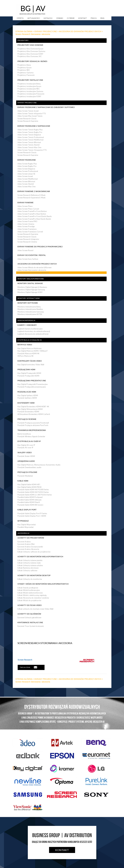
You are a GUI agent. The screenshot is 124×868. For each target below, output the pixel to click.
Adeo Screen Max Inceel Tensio (30, 116)
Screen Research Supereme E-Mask (32, 198)
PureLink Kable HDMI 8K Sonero (30, 505)
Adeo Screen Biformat (26, 181)
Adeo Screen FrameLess (27, 229)
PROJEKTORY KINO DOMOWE (30, 45)
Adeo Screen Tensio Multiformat (30, 140)
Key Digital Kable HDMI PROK (30, 487)
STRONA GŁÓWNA (24, 31)
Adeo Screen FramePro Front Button (32, 211)
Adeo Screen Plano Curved (28, 209)
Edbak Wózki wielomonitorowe (30, 593)
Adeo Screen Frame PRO (27, 221)
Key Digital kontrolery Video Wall (31, 365)
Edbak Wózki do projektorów (29, 600)
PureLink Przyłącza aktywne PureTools (33, 425)
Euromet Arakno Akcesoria (28, 549)
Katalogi (48, 18)
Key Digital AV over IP (26, 445)
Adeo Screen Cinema (26, 224)
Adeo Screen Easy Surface (28, 259)
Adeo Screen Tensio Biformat (29, 142)
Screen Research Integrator (28, 239)
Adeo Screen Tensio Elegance (29, 135)
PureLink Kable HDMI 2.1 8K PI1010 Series (35, 495)
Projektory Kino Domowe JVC (30, 56)
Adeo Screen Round (25, 250)
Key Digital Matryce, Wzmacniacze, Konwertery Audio (39, 465)
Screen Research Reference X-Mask (32, 195)
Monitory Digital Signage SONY (30, 292)
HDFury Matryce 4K (25, 356)
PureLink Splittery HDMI (27, 398)
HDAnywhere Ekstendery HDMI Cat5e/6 (34, 414)
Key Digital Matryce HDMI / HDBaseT (33, 351)
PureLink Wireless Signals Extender (31, 436)
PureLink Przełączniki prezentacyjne (32, 387)
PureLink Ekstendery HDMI (28, 412)
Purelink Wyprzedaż (26, 527)
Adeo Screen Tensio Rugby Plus (30, 130)
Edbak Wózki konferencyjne (29, 590)
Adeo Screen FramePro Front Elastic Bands (35, 216)
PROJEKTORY (23, 40)
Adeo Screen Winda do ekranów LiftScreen (35, 267)
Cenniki (60, 18)
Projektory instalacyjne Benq (29, 84)
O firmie (71, 18)
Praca (94, 18)
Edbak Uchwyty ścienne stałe (29, 563)
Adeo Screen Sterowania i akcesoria (32, 270)
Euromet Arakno (24, 542)
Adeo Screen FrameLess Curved (30, 232)
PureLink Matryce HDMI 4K (28, 353)
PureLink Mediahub (25, 476)
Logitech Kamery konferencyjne (30, 329)
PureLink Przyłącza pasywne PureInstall (33, 423)
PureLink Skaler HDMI (26, 456)
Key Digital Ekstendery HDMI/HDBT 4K (33, 407)
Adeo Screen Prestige (26, 226)
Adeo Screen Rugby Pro (27, 166)
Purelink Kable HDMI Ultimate (29, 500)
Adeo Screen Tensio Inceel (28, 111)
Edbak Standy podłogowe (28, 588)
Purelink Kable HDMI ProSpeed (30, 497)
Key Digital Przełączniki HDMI (29, 373)
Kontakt (83, 18)
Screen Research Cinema (27, 242)
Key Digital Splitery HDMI (28, 395)
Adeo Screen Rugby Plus (27, 164)
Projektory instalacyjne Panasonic (31, 94)
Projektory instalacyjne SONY (29, 96)
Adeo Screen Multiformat (28, 179)
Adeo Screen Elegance (26, 169)
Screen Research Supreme (28, 121)
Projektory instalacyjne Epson (29, 86)
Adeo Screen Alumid (26, 184)
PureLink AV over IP (25, 448)
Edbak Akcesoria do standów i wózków (33, 598)
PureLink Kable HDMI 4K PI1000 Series (33, 490)
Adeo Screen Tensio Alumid (28, 145)
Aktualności (34, 18)
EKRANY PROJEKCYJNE (46, 31)
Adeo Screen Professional (28, 171)
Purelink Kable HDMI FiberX (29, 502)
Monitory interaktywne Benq (29, 307)
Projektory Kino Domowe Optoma (31, 51)
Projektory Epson (25, 68)
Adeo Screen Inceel (25, 176)
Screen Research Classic (27, 119)
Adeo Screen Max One (27, 187)
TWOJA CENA (28, 667)
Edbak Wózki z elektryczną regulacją (32, 595)
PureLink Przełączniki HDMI (28, 376)
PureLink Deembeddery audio (29, 467)
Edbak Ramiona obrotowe (28, 568)
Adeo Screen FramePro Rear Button (32, 214)
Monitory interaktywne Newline (30, 309)
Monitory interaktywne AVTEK (30, 314)
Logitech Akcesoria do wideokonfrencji (33, 334)
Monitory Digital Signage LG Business (32, 287)
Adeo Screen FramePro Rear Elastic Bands (34, 219)
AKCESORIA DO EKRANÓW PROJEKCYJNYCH (80, 31)
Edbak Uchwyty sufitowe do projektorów (34, 552)
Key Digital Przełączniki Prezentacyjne (33, 384)
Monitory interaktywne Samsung (31, 312)
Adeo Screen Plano (25, 206)
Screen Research (25, 660)
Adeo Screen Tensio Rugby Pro (30, 132)
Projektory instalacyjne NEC (29, 89)
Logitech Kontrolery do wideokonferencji (34, 331)
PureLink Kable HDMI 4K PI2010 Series (33, 492)
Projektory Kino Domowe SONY (30, 54)
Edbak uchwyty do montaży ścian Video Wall (35, 609)
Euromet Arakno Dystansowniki (30, 547)
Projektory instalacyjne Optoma (30, 91)
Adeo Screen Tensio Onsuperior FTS (32, 150)
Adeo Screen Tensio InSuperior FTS (32, 113)
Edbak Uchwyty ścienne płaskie (30, 560)
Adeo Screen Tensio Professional (31, 137)
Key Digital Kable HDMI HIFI (29, 484)
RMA (102, 18)
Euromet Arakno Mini (26, 544)
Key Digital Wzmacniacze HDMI (30, 409)
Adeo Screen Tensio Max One (29, 147)
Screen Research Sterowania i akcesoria (33, 273)
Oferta (20, 18)
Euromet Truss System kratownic (31, 626)
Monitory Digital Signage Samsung (31, 290)
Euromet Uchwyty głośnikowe (29, 617)
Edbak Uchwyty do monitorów (30, 579)
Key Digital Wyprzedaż (27, 525)
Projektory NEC (24, 70)
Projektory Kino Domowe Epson (30, 49)
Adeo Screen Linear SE (26, 174)
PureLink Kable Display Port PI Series (32, 513)
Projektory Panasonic (26, 75)
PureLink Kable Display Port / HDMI (32, 516)
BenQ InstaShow (24, 434)
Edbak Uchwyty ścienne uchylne (30, 565)
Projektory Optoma (25, 73)
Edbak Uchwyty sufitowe (27, 570)
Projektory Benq (24, 65)
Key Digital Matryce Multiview (30, 348)
